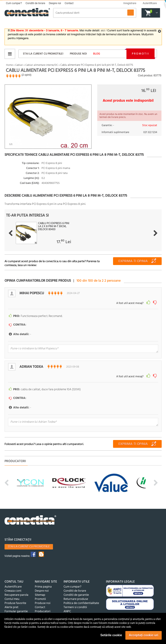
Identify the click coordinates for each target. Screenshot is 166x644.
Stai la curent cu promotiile (29, 547)
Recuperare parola (16, 595)
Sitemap (40, 595)
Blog (97, 54)
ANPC (67, 611)
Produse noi (78, 54)
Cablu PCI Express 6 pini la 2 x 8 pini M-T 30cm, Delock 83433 (54, 226)
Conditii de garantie (76, 595)
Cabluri (19, 65)
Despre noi (55, 3)
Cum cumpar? (14, 3)
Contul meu (12, 599)
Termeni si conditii (75, 607)
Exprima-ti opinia (133, 261)
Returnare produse (76, 599)
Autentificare (13, 587)
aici (103, 31)
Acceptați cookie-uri (144, 635)
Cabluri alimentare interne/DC (42, 65)
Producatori (43, 611)
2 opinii (26, 75)
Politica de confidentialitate (81, 603)
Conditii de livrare (35, 3)
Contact (69, 3)
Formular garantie (16, 611)
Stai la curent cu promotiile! (43, 54)
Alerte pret (11, 607)
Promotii (140, 54)
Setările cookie (111, 635)
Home (9, 65)
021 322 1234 (150, 132)
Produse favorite (15, 603)
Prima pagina (43, 587)
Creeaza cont (13, 591)
